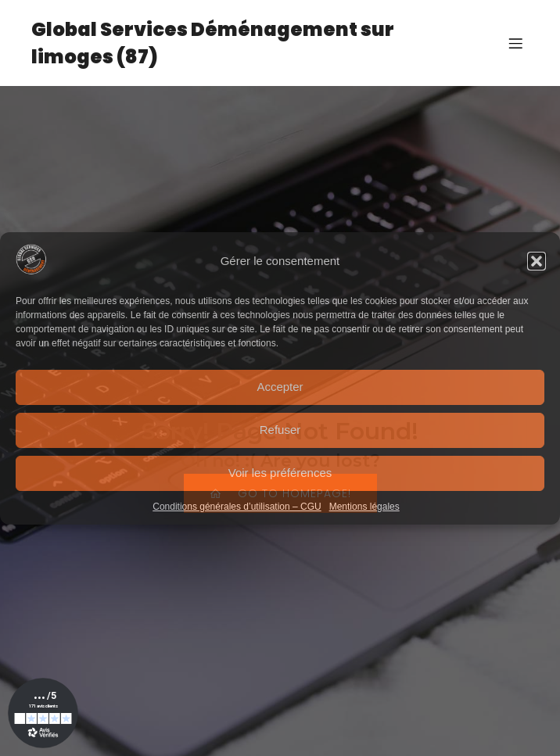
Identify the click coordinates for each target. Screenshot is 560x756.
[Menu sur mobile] (515, 43)
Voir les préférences (280, 473)
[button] (537, 261)
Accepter (280, 387)
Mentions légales (364, 507)
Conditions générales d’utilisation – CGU (237, 507)
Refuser (280, 430)
